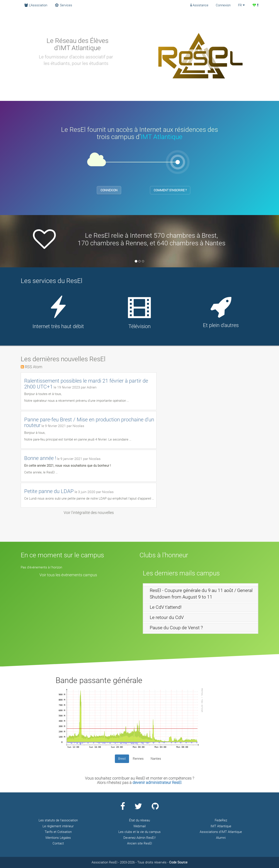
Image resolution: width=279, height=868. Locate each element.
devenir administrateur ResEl (157, 782)
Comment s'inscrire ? (170, 190)
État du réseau (139, 820)
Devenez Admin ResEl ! (139, 838)
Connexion (223, 5)
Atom (38, 367)
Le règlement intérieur (58, 826)
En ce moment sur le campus (62, 555)
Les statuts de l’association (58, 820)
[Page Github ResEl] (155, 808)
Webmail (139, 826)
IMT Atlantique (162, 137)
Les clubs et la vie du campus (139, 832)
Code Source (178, 862)
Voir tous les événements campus (68, 575)
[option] (139, 239)
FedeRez (221, 820)
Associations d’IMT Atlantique (221, 832)
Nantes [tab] (156, 759)
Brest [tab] (122, 759)
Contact (58, 843)
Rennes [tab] (138, 759)
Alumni (221, 838)
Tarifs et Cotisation (58, 832)
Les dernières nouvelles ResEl (63, 359)
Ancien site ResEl (139, 843)
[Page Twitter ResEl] (138, 808)
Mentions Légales (58, 838)
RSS (28, 367)
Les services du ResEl (52, 281)
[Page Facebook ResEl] (123, 808)
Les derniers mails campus (181, 573)
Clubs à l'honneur (164, 555)
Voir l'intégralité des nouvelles (89, 513)
